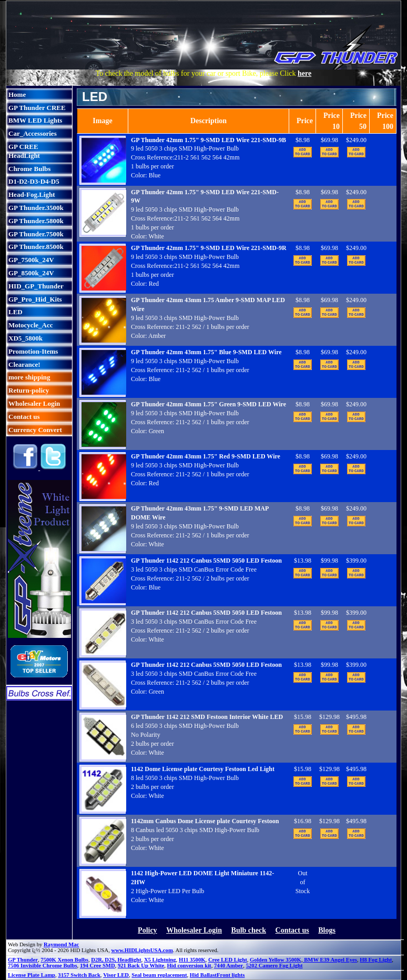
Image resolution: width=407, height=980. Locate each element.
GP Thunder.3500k (36, 208)
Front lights (231, 975)
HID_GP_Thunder (36, 286)
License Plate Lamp (32, 975)
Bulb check (249, 930)
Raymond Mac (61, 944)
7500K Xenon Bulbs (64, 960)
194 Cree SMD (98, 966)
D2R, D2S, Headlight (116, 960)
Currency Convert (35, 430)
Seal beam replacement (159, 975)
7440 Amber (228, 966)
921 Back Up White (141, 966)
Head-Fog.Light (32, 194)
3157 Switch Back (79, 975)
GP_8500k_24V (31, 273)
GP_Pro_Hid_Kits (35, 299)
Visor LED (116, 975)
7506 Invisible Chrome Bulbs (43, 966)
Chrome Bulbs (29, 169)
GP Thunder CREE (37, 108)
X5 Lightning (160, 960)
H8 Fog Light (376, 960)
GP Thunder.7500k (36, 234)
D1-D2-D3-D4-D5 (34, 181)
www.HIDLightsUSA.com (142, 950)
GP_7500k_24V (31, 260)
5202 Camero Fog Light (274, 966)
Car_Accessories (33, 133)
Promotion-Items (33, 351)
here (304, 73)
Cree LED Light (228, 960)
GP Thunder (23, 960)
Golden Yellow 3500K (276, 960)
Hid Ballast (203, 975)
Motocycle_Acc (30, 325)
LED (16, 312)
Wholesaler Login (34, 403)
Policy (147, 930)
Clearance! (24, 364)
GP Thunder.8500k (36, 247)
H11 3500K (192, 960)
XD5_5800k (26, 338)
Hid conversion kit (189, 966)
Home (17, 94)
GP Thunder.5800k (36, 221)
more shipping (29, 377)
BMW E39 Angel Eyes (330, 960)
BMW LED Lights (35, 120)
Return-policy (29, 390)
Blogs (327, 930)
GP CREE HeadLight (24, 151)
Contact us (24, 417)
